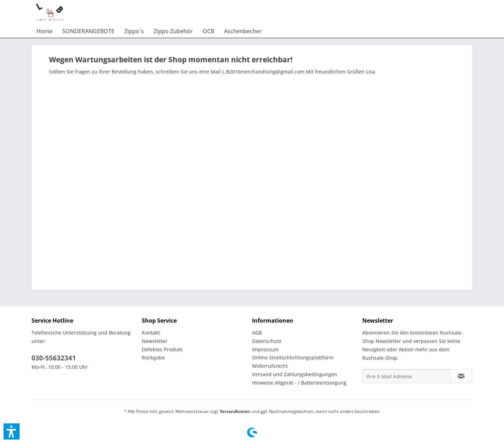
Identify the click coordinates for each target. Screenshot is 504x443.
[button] (12, 431)
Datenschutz (267, 341)
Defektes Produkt (162, 349)
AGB (257, 333)
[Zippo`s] (134, 31)
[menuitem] (44, 31)
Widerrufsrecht (270, 366)
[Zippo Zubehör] (173, 31)
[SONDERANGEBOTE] (88, 31)
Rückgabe (153, 357)
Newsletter (155, 341)
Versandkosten (235, 411)
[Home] (44, 31)
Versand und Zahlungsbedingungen (295, 374)
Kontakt (151, 333)
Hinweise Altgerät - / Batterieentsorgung (299, 383)
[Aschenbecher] (243, 31)
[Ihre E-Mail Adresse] (406, 376)
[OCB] (208, 31)
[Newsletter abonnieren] (461, 376)
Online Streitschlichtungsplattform (293, 357)
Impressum (265, 349)
